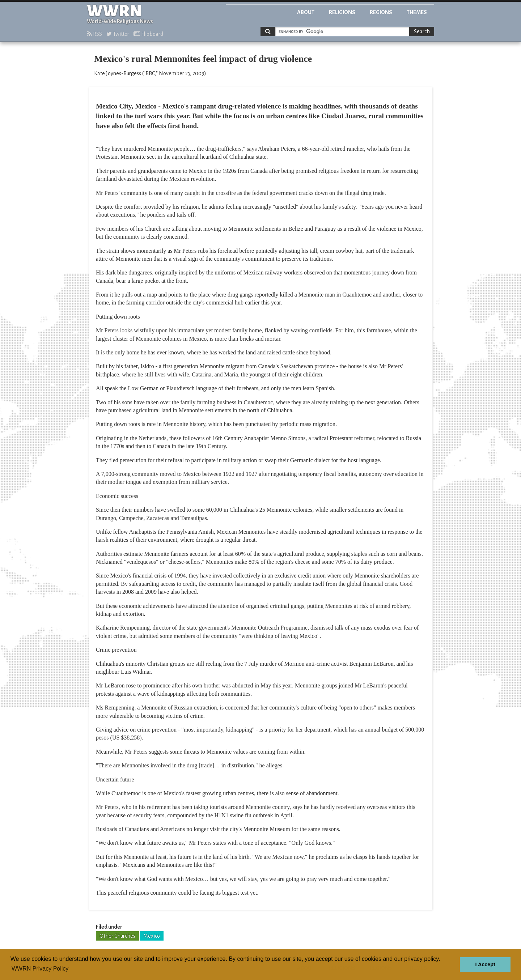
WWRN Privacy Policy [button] (40, 969)
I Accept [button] (485, 964)
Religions (342, 12)
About (306, 12)
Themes (417, 12)
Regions (381, 12)
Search (422, 31)
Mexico (152, 936)
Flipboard (148, 34)
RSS (95, 34)
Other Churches (117, 936)
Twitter (118, 34)
